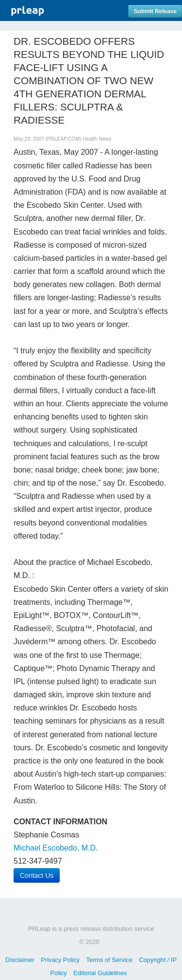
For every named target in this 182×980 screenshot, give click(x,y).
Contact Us (37, 875)
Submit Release (155, 11)
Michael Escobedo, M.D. (56, 848)
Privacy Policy (60, 960)
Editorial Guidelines (100, 973)
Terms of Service (109, 960)
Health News (97, 139)
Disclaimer (20, 960)
